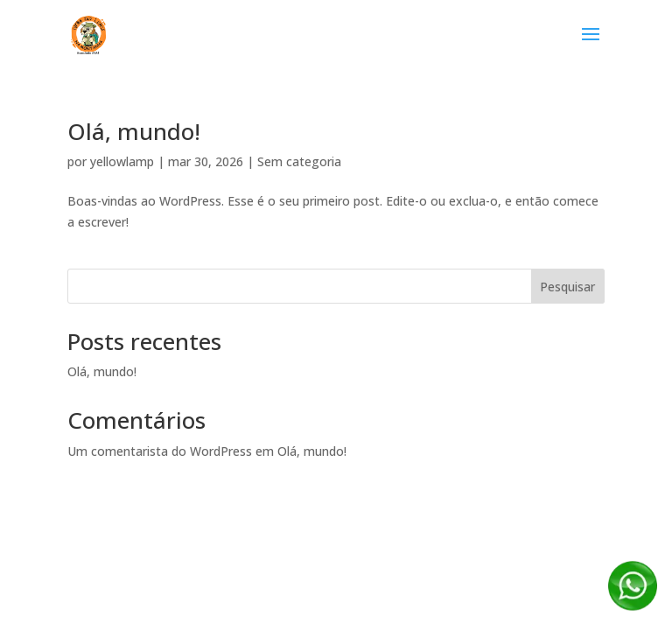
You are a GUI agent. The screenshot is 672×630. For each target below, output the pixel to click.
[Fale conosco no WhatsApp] (633, 606)
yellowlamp (122, 161)
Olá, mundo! (134, 131)
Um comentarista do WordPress (160, 451)
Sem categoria (299, 161)
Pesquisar (567, 287)
